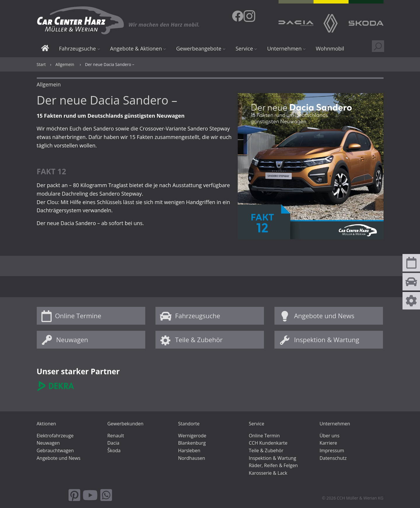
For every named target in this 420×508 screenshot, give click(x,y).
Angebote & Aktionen (136, 48)
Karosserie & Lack (268, 473)
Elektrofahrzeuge (55, 436)
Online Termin (264, 436)
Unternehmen (284, 48)
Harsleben (189, 450)
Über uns (329, 436)
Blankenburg (192, 443)
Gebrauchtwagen (55, 450)
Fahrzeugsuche (77, 48)
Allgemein (65, 64)
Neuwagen (72, 340)
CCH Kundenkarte (268, 443)
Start (45, 49)
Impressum (332, 450)
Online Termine (78, 316)
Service (244, 48)
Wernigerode (192, 436)
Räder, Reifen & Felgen (273, 465)
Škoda (114, 450)
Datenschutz (333, 458)
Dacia (113, 443)
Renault (116, 436)
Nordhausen (191, 458)
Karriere (328, 443)
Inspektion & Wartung (327, 340)
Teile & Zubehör (199, 340)
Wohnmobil (330, 48)
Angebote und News (324, 316)
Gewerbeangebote (199, 48)
